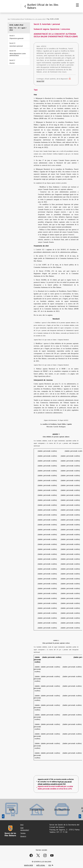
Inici (9, 19)
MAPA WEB (28, 865)
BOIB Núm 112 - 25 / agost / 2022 (35, 19)
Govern (23, 836)
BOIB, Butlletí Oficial (18, 19)
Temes (23, 833)
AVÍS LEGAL (41, 865)
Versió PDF (40, 81)
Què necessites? (25, 829)
